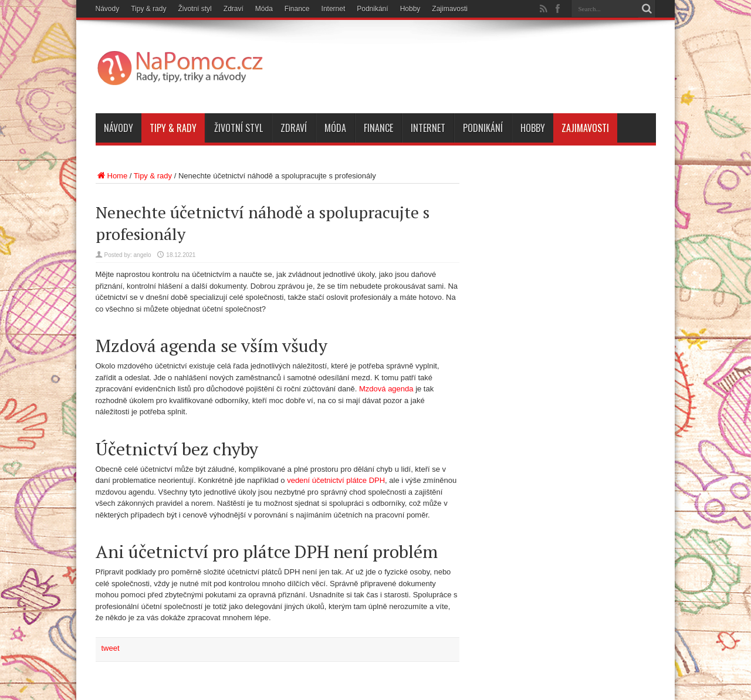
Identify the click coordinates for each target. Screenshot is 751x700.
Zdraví (234, 9)
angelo (143, 255)
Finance (297, 9)
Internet (334, 9)
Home (112, 176)
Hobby (410, 9)
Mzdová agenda (386, 389)
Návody (108, 9)
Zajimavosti (450, 9)
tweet (111, 648)
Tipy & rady (148, 9)
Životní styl (194, 9)
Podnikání (372, 9)
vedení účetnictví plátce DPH (336, 480)
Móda (264, 9)
